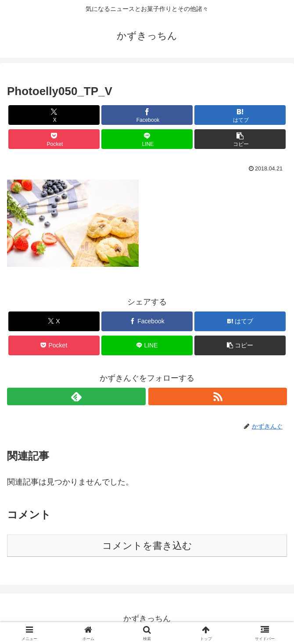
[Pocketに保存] (54, 139)
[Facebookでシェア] (147, 115)
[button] (240, 139)
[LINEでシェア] (147, 139)
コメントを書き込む (147, 546)
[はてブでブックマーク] (240, 115)
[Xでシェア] (54, 115)
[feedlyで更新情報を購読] (76, 396)
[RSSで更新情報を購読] (218, 396)
